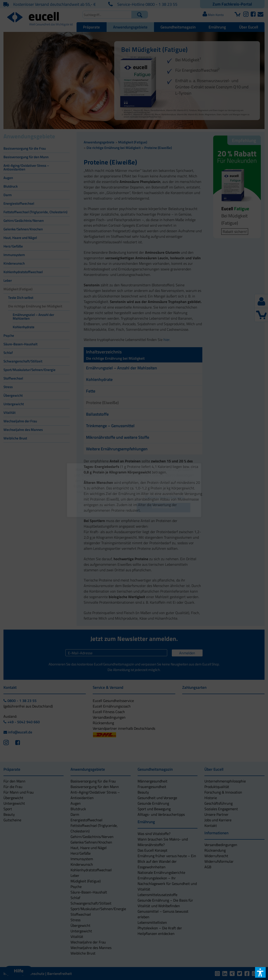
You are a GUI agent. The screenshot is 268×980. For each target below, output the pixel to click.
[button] (105, 508)
